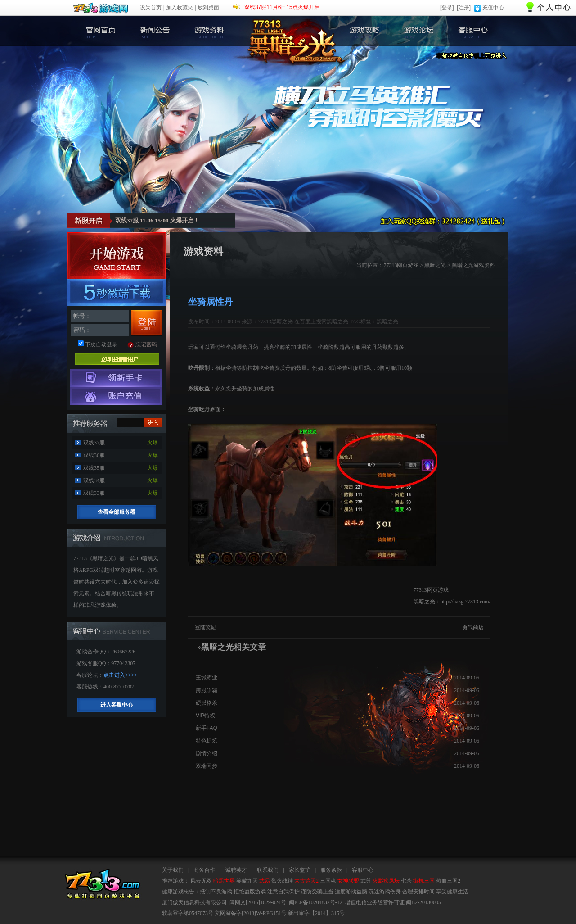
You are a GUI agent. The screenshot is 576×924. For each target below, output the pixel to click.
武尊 (366, 881)
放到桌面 (208, 8)
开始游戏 (117, 256)
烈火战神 (282, 881)
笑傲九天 (247, 881)
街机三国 (424, 881)
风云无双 (201, 881)
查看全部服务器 (117, 512)
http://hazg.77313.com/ (466, 602)
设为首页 (151, 8)
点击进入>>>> (120, 675)
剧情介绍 (207, 753)
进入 (153, 422)
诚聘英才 (236, 870)
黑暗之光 (435, 265)
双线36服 (94, 455)
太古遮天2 (306, 881)
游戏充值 (116, 396)
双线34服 (94, 480)
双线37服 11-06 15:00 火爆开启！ (157, 220)
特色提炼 (207, 741)
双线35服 (94, 468)
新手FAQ (207, 728)
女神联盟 (348, 881)
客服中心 (473, 31)
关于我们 (173, 870)
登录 (147, 323)
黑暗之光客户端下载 (117, 293)
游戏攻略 (364, 31)
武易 (265, 881)
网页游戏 (408, 265)
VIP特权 (205, 716)
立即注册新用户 (117, 359)
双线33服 (94, 493)
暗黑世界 (224, 881)
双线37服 (94, 443)
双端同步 (207, 766)
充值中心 (493, 8)
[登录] (447, 8)
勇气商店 (473, 627)
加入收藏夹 (180, 8)
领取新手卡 (116, 378)
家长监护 (300, 870)
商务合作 (204, 870)
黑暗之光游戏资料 (473, 265)
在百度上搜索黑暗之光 (321, 322)
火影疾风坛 (386, 881)
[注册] (464, 8)
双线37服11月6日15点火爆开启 (282, 7)
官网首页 (100, 31)
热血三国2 (448, 881)
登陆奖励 (206, 627)
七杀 (406, 881)
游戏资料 (209, 31)
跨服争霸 (207, 690)
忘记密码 (146, 344)
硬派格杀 (207, 703)
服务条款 (331, 870)
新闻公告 (154, 31)
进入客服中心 (117, 705)
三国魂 (328, 881)
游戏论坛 (419, 31)
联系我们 (268, 870)
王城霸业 (207, 678)
